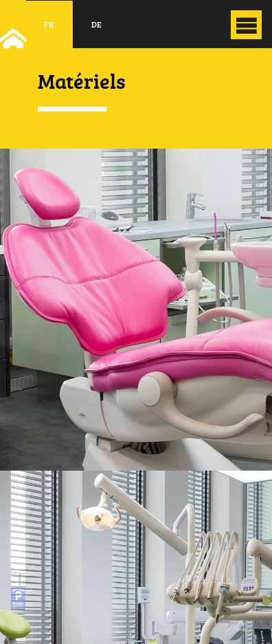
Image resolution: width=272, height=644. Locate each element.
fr (49, 24)
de (97, 24)
